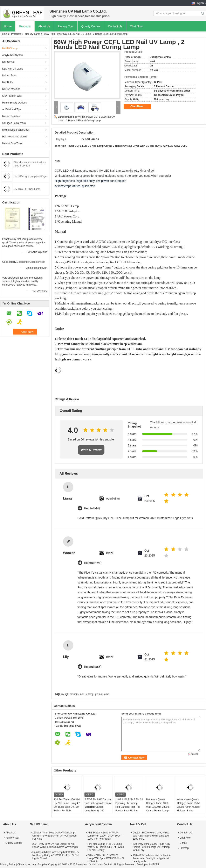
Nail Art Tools (9, 76)
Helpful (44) (92, 508)
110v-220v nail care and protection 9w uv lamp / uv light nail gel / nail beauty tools (152, 858)
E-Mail (183, 843)
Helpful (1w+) (93, 563)
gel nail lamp (102, 694)
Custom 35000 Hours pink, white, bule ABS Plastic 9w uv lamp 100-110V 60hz (151, 836)
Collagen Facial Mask (14, 123)
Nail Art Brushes (11, 116)
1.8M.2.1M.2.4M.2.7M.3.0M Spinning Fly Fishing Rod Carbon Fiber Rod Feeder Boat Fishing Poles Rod (129, 807)
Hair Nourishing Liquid (14, 137)
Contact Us (115, 26)
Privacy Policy (8, 865)
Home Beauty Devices (15, 103)
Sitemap (184, 848)
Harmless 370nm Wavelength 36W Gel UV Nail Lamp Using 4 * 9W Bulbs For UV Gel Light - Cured (56, 855)
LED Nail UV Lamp (13, 69)
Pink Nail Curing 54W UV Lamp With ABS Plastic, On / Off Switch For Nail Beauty (106, 847)
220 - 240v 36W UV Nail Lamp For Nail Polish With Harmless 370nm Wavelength (55, 845)
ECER (156, 865)
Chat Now (136, 26)
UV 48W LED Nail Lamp (27, 189)
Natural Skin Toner (12, 143)
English (200, 3)
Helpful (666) (93, 667)
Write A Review (91, 450)
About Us (44, 26)
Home (8, 26)
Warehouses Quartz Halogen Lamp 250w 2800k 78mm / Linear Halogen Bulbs (189, 805)
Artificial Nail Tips (12, 109)
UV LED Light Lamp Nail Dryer (31, 177)
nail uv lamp (87, 694)
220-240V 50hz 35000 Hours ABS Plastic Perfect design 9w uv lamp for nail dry (151, 847)
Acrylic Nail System (13, 55)
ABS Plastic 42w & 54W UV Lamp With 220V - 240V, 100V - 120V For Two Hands (105, 836)
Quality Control (91, 26)
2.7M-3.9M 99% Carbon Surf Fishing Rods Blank (98, 801)
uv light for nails (70, 694)
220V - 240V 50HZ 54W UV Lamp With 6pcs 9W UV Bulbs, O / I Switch (106, 858)
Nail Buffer (8, 82)
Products (25, 26)
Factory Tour (66, 26)
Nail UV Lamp (33, 34)
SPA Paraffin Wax (12, 96)
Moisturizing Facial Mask (16, 130)
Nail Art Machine (11, 89)
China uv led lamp (27, 865)
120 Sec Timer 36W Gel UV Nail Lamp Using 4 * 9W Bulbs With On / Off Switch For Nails (67, 805)
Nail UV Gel (9, 62)
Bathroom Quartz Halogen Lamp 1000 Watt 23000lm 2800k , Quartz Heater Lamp (158, 805)
